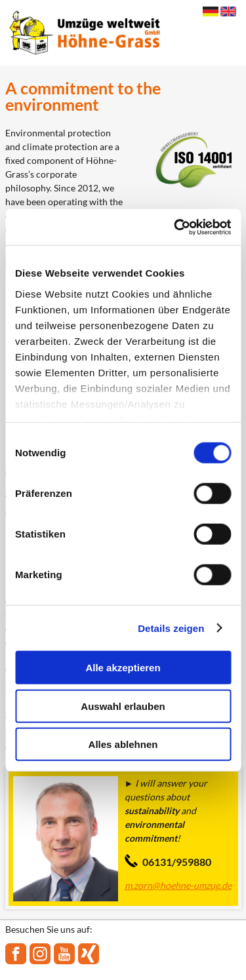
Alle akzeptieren (123, 668)
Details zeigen (171, 628)
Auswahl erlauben (123, 706)
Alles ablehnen (123, 744)
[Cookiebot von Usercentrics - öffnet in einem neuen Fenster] (175, 227)
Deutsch (211, 11)
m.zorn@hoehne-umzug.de (178, 885)
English (228, 11)
